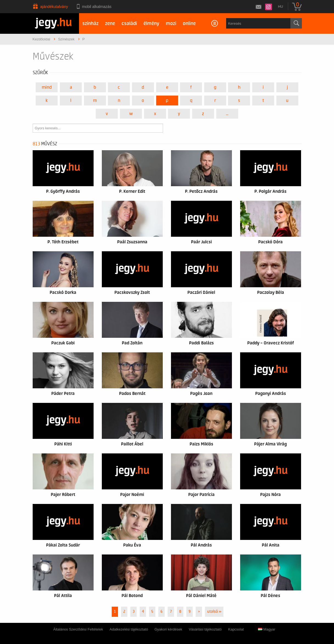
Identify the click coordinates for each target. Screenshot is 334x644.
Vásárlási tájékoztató (205, 629)
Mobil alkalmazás (97, 7)
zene (110, 23)
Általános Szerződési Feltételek (78, 629)
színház (90, 23)
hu (281, 6)
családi (129, 23)
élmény (151, 23)
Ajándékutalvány (54, 7)
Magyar (267, 629)
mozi (171, 23)
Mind (47, 87)
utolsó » (214, 612)
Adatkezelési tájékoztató (129, 629)
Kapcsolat (236, 629)
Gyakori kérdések (168, 629)
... (227, 114)
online (189, 23)
